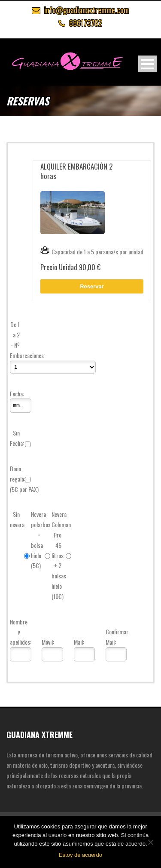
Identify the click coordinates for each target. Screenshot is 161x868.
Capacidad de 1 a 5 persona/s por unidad (92, 252)
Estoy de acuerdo (80, 855)
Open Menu (147, 64)
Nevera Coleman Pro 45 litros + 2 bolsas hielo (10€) (58, 555)
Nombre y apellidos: (16, 632)
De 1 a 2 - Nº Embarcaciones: (16, 340)
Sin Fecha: (16, 438)
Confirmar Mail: (112, 637)
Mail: (79, 642)
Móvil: (48, 642)
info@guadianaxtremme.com (87, 10)
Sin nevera (16, 519)
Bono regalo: (16, 474)
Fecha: (16, 394)
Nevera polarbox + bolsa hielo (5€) (37, 540)
